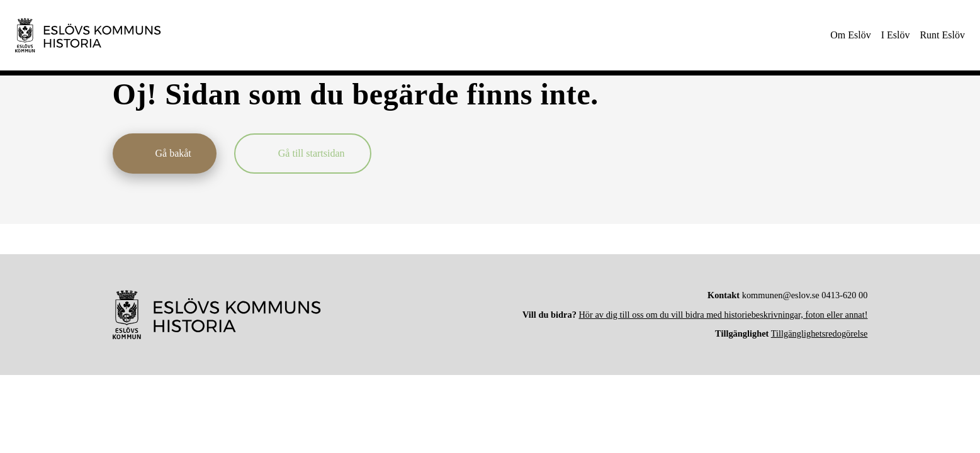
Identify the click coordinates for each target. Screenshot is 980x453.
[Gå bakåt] (165, 154)
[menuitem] (850, 35)
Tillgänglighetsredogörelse (819, 333)
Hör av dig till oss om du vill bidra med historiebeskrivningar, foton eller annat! (723, 315)
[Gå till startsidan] (303, 154)
